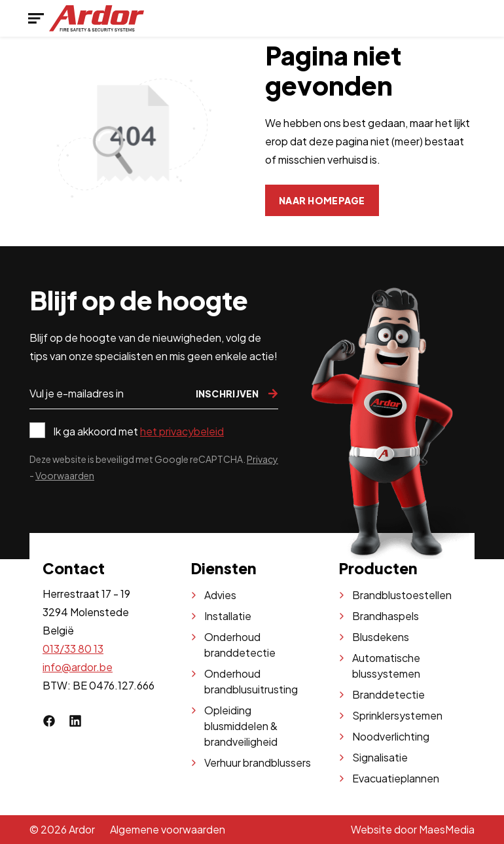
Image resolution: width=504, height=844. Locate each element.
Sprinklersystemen (397, 715)
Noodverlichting (391, 736)
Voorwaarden (65, 475)
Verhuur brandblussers (258, 762)
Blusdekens (381, 637)
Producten (378, 568)
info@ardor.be (78, 667)
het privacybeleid (182, 431)
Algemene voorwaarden (168, 829)
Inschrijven (237, 394)
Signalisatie (380, 757)
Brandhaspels (386, 616)
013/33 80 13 (73, 649)
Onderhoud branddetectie (240, 645)
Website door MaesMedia (413, 829)
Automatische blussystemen (386, 666)
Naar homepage (322, 200)
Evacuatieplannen (396, 778)
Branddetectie (388, 694)
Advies (220, 595)
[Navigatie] (36, 18)
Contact (74, 568)
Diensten (224, 568)
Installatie (228, 616)
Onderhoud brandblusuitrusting (251, 681)
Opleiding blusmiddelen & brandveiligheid (241, 726)
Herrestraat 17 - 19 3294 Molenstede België (86, 612)
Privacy (262, 459)
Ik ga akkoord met (138, 431)
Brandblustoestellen (402, 595)
